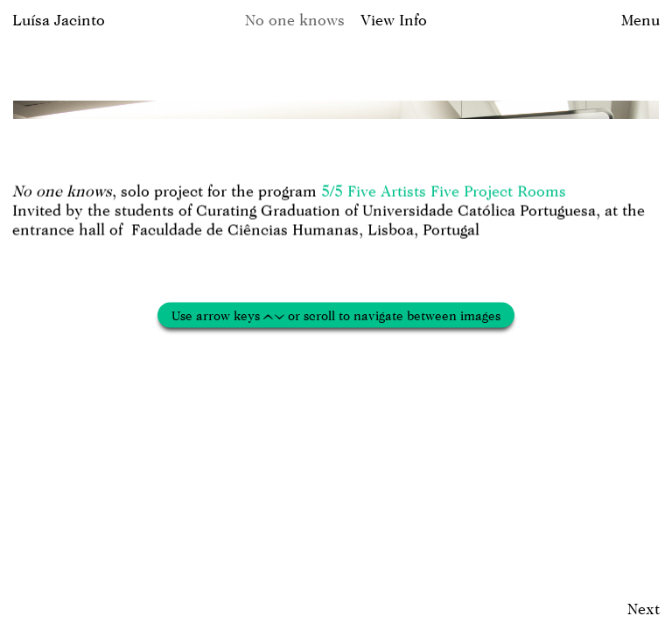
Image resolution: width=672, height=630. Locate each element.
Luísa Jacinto (59, 20)
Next (644, 609)
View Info (394, 20)
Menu (640, 20)
